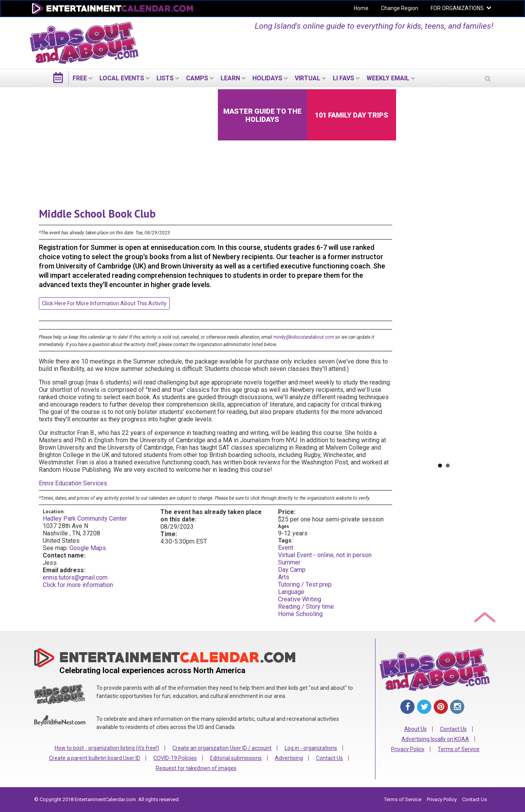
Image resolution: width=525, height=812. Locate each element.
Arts (284, 577)
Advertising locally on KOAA (435, 739)
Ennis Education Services (73, 483)
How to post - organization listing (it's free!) (107, 748)
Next (480, 273)
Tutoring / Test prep (305, 584)
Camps (197, 78)
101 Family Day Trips (352, 115)
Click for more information (78, 585)
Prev (407, 273)
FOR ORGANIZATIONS (457, 8)
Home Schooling (300, 614)
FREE (80, 78)
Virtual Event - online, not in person (325, 555)
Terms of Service (459, 749)
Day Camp (292, 570)
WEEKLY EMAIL (388, 78)
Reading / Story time (306, 607)
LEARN (230, 78)
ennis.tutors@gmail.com (75, 577)
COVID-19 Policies (175, 758)
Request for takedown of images (196, 768)
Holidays (267, 78)
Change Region (400, 8)
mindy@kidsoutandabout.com (304, 337)
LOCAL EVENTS (122, 78)
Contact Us (329, 758)
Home (361, 8)
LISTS (165, 78)
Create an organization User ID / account (222, 748)
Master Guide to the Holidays (262, 115)
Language (291, 592)
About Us (415, 729)
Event (286, 548)
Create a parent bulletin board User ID (95, 758)
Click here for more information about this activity (104, 303)
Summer (289, 562)
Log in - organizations (311, 748)
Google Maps (88, 548)
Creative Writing (300, 599)
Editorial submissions (236, 758)
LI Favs (343, 78)
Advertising (289, 758)
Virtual (308, 78)
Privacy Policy (408, 749)
